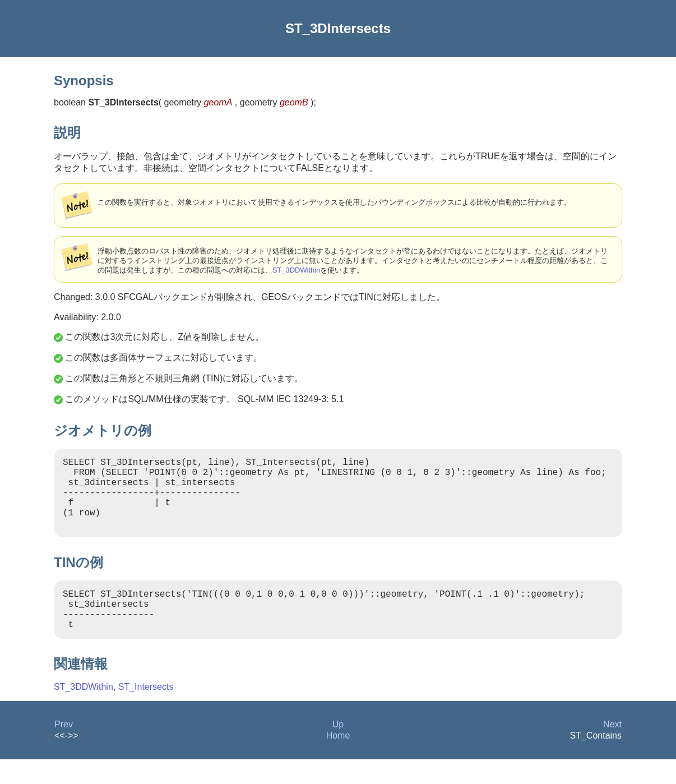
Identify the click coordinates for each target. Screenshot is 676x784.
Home (338, 760)
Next (612, 749)
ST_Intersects (146, 711)
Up (338, 749)
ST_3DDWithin (297, 270)
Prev (64, 749)
